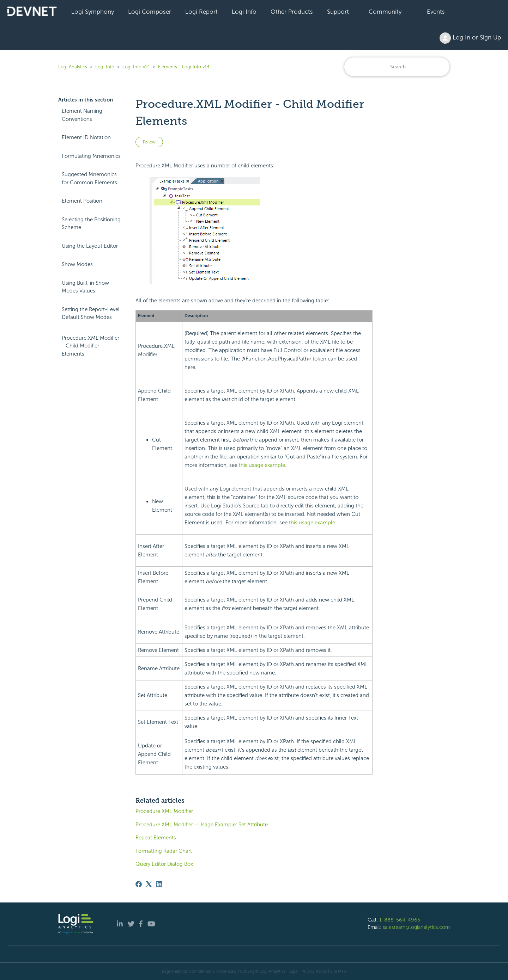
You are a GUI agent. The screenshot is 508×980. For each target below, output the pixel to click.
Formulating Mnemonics (91, 156)
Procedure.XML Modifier (164, 811)
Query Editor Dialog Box (164, 864)
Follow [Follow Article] (149, 142)
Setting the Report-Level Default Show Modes (91, 313)
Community (385, 12)
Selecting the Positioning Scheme (91, 224)
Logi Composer (150, 12)
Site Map (338, 971)
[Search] (397, 67)
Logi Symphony (93, 12)
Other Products (292, 12)
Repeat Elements (156, 838)
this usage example (262, 465)
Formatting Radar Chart (164, 851)
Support (338, 12)
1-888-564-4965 (400, 920)
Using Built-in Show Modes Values (85, 287)
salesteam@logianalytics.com (416, 927)
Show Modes (77, 264)
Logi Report (201, 12)
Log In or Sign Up (470, 38)
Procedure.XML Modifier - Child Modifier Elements (90, 346)
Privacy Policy (314, 971)
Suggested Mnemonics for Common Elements (89, 178)
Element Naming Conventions (82, 115)
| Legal (292, 971)
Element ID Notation (86, 137)
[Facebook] (139, 884)
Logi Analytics (73, 67)
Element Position (82, 201)
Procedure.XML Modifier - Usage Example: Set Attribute (202, 825)
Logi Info (244, 12)
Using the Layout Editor (90, 246)
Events (436, 12)
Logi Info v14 (136, 67)
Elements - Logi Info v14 (184, 67)
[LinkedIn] (159, 884)
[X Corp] (149, 884)
